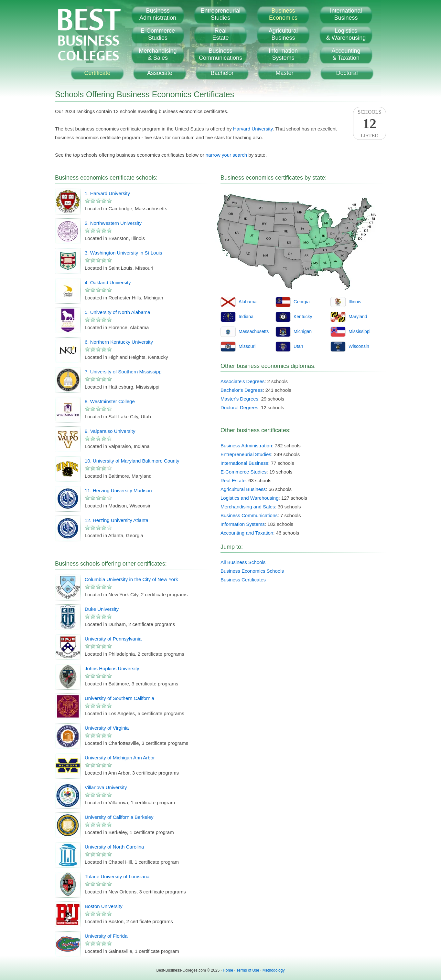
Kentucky (303, 317)
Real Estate (233, 480)
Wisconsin (359, 346)
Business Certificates (243, 580)
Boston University (104, 906)
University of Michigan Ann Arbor (120, 758)
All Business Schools (243, 562)
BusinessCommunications (220, 54)
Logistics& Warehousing (346, 34)
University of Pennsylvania (113, 639)
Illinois (355, 302)
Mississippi (360, 331)
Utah (298, 346)
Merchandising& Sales (158, 54)
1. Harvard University (107, 193)
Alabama (247, 302)
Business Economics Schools (252, 571)
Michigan (303, 331)
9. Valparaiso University (110, 431)
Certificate (97, 73)
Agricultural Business (243, 489)
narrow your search (226, 155)
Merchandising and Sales (248, 507)
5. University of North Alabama (118, 312)
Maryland (358, 317)
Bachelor (222, 73)
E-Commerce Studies (244, 472)
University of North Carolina (114, 847)
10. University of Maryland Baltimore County (132, 461)
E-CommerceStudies (158, 34)
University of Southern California (119, 698)
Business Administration (246, 446)
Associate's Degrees (242, 381)
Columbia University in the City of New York (131, 579)
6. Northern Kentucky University (119, 342)
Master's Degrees (239, 399)
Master (284, 73)
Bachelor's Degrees (242, 390)
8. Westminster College (110, 401)
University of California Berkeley (119, 817)
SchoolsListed (370, 124)
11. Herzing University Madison (118, 490)
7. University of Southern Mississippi (124, 372)
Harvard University (253, 129)
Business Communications (249, 515)
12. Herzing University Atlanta (117, 520)
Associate (160, 73)
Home (228, 970)
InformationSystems (283, 54)
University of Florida (106, 936)
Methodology (274, 970)
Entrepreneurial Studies (246, 454)
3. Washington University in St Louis (124, 253)
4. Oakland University (108, 282)
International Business (244, 463)
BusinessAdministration (158, 14)
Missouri (247, 346)
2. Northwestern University (113, 223)
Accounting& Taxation (346, 54)
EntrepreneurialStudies (220, 14)
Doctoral (347, 73)
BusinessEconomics (283, 14)
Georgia (302, 302)
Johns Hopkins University (112, 668)
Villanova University (106, 787)
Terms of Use (248, 970)
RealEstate (220, 34)
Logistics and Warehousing (250, 498)
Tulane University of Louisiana (117, 876)
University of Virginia (107, 728)
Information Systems (243, 524)
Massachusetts (254, 331)
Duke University (102, 609)
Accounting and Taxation (247, 533)
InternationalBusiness (346, 14)
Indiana (246, 317)
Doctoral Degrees (239, 407)
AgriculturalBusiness (283, 34)
